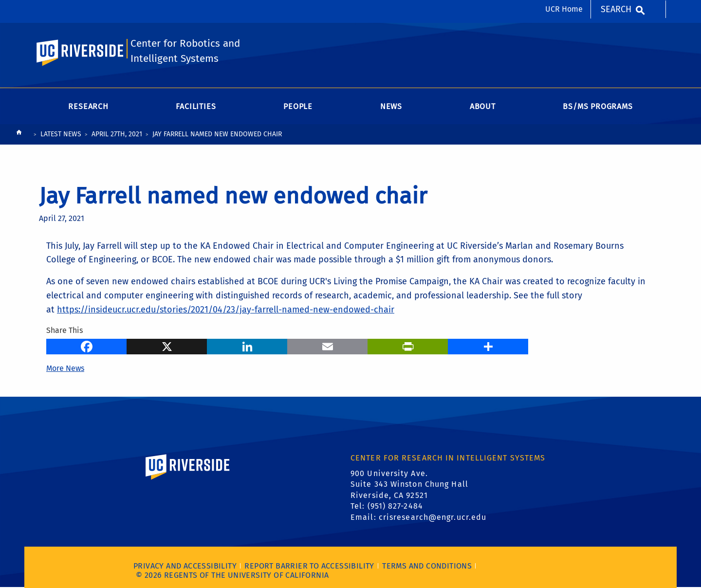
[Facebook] (86, 346)
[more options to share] (488, 346)
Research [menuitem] (88, 106)
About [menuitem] (483, 106)
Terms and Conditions (427, 566)
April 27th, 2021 (117, 134)
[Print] (408, 346)
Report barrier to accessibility (309, 566)
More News (65, 368)
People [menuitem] (298, 106)
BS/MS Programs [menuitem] (598, 106)
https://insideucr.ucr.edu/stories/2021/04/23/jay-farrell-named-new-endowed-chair (226, 310)
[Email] (327, 346)
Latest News (61, 134)
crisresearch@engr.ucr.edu (433, 517)
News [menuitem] (391, 106)
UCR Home (564, 9)
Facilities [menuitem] (196, 106)
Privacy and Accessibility (185, 566)
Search (616, 9)
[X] (167, 346)
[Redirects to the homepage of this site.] (19, 135)
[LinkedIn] (247, 346)
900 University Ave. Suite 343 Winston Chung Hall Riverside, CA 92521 (409, 484)
